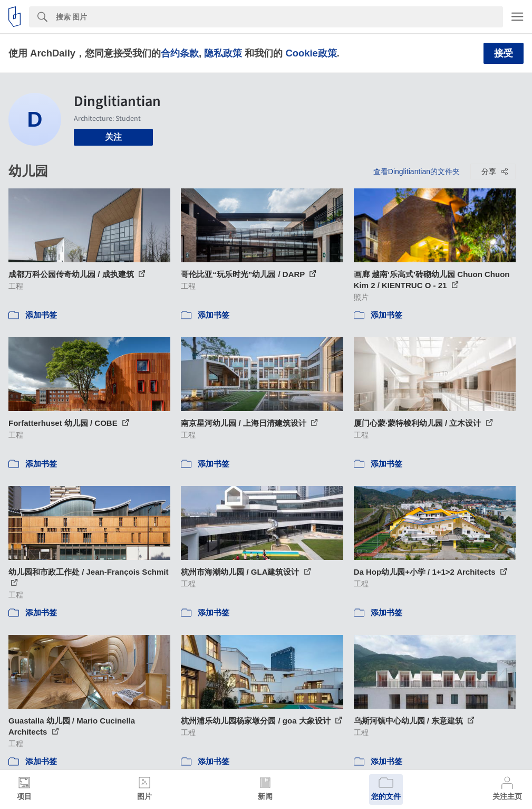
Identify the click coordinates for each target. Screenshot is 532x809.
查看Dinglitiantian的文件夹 (417, 172)
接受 (504, 53)
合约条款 (180, 53)
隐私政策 (223, 53)
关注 (113, 137)
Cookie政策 (311, 53)
